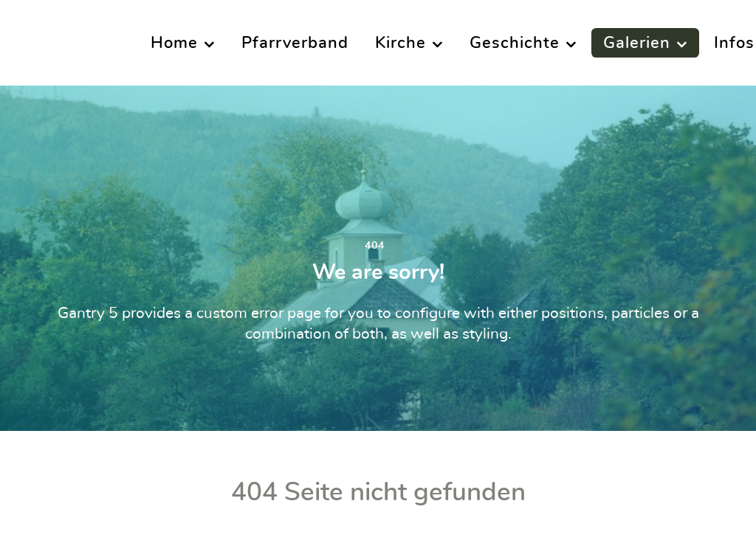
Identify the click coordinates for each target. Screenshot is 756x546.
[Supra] (57, 43)
